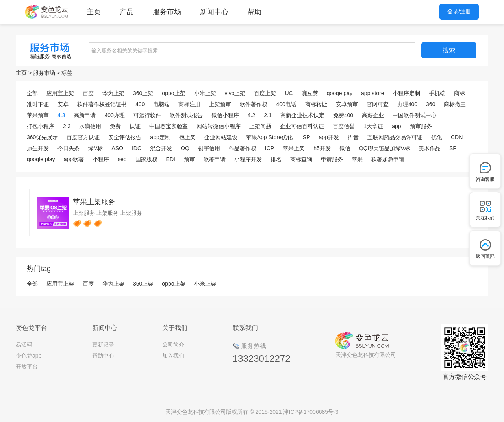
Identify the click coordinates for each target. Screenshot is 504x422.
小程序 (101, 159)
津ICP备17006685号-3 (311, 412)
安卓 (63, 104)
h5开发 (322, 148)
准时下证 (38, 104)
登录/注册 (459, 11)
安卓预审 (347, 104)
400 (140, 104)
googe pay (340, 93)
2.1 (268, 115)
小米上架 (205, 93)
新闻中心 (214, 12)
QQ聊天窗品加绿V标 (384, 148)
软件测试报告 (186, 115)
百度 (88, 93)
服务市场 (167, 12)
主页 (94, 12)
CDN (457, 137)
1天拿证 (373, 126)
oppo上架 (173, 93)
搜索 (449, 50)
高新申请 (85, 115)
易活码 (24, 345)
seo (122, 159)
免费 (115, 126)
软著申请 (215, 159)
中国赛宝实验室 (169, 126)
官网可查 (378, 104)
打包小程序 (41, 126)
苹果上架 (294, 148)
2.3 (67, 126)
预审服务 (421, 126)
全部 (32, 93)
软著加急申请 (388, 159)
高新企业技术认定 (302, 115)
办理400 (407, 104)
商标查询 (301, 159)
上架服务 (84, 213)
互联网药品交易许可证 (395, 137)
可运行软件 (147, 115)
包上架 (187, 137)
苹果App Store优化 (269, 137)
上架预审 (220, 104)
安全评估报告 (125, 137)
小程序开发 (248, 159)
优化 (437, 137)
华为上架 (113, 93)
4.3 (61, 115)
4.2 (251, 115)
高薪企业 (373, 115)
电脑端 (161, 104)
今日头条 (69, 148)
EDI (171, 159)
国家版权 (146, 159)
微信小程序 (225, 115)
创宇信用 (209, 148)
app (396, 126)
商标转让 (316, 104)
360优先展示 (42, 137)
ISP (306, 137)
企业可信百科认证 (302, 126)
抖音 (353, 137)
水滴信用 (90, 126)
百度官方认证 (83, 137)
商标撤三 (455, 104)
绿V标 (95, 148)
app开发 (329, 137)
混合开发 (161, 148)
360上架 (143, 93)
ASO (117, 148)
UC (289, 93)
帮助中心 (103, 356)
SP (453, 148)
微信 (345, 148)
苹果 (357, 159)
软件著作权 (254, 104)
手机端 (437, 93)
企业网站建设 (221, 137)
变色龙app (29, 356)
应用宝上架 (60, 93)
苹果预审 (38, 115)
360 (431, 104)
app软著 (74, 159)
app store (372, 93)
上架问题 (260, 126)
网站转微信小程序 (219, 126)
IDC (137, 148)
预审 (189, 159)
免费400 (343, 115)
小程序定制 (406, 93)
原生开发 (38, 148)
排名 (276, 159)
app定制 (160, 137)
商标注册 (189, 104)
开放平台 (27, 367)
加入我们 (173, 356)
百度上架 (265, 93)
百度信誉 (344, 126)
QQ (185, 148)
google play (41, 159)
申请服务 (332, 159)
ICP (270, 148)
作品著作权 (243, 148)
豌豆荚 (310, 93)
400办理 (114, 115)
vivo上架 (235, 93)
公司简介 (173, 345)
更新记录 (103, 345)
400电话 (286, 104)
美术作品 (430, 148)
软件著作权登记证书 (102, 104)
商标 (460, 93)
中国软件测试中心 (415, 115)
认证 (135, 126)
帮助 (254, 12)
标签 (67, 73)
